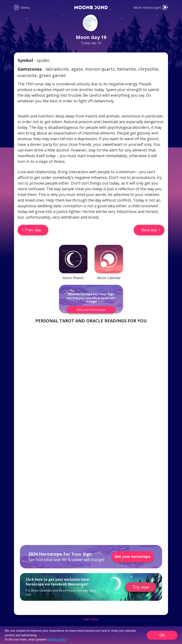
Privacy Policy (57, 639)
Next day (149, 230)
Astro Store (91, 619)
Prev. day (33, 230)
